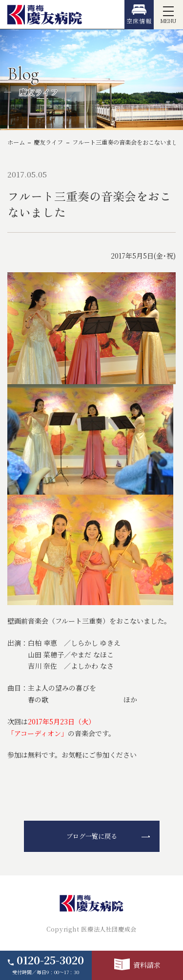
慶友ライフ (48, 142)
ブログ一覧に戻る (92, 836)
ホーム (16, 142)
